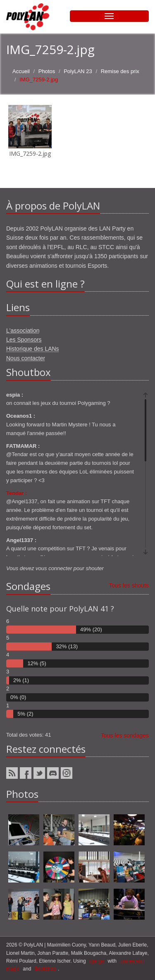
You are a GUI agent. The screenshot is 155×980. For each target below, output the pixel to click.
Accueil (21, 71)
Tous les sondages (125, 735)
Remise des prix (120, 71)
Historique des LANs (33, 349)
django (97, 961)
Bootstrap (45, 969)
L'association (23, 331)
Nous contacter (26, 358)
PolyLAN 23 (78, 71)
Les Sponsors (24, 340)
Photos (47, 71)
